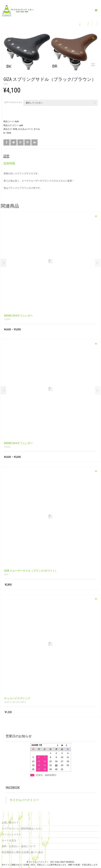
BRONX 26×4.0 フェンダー (18, 443)
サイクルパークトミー (24, 800)
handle (7, 702)
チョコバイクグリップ (17, 698)
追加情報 (9, 163)
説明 (6, 156)
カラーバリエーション (13, 102)
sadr (6, 84)
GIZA (15, 129)
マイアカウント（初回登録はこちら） (22, 829)
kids (18, 702)
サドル (37, 129)
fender (7, 319)
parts (23, 702)
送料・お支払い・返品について (19, 846)
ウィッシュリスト (11, 834)
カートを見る (9, 840)
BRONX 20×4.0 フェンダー (18, 316)
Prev (3, 263)
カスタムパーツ (25, 129)
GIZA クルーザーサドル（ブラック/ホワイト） (31, 571)
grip (13, 702)
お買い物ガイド (10, 823)
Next (98, 263)
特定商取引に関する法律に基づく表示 (22, 852)
